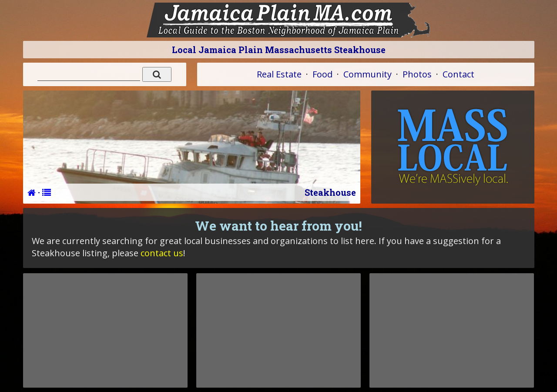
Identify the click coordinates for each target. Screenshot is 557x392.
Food (322, 74)
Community (367, 74)
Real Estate (279, 74)
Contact (458, 74)
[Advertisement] (105, 330)
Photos (417, 74)
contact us (162, 253)
